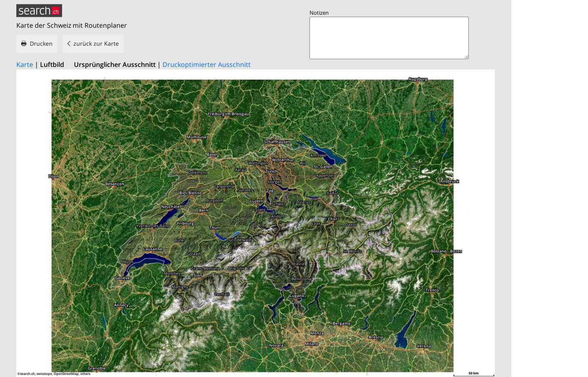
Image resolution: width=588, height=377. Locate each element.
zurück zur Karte (96, 43)
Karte (25, 64)
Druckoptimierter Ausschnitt (207, 64)
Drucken (41, 43)
